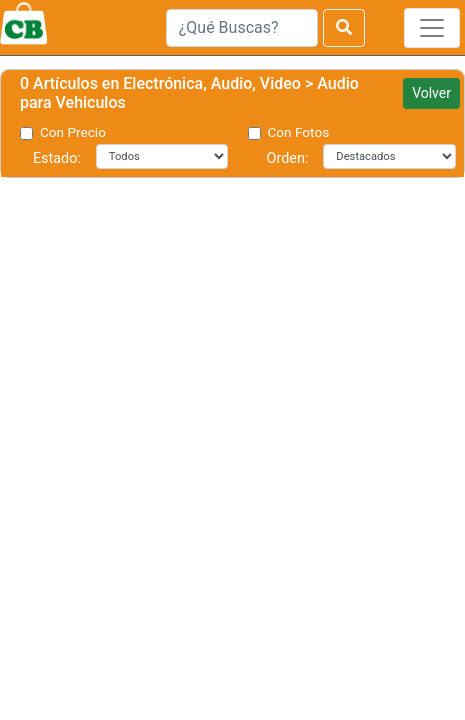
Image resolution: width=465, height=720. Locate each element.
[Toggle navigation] (432, 28)
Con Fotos (299, 132)
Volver (431, 93)
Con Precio (73, 132)
